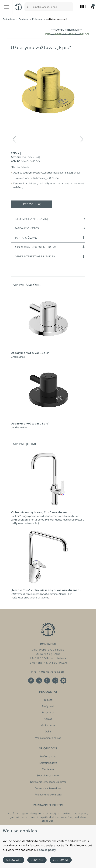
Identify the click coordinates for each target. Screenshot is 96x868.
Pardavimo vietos (50, 228)
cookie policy (47, 850)
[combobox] (53, 7)
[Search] (28, 7)
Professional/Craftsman (67, 34)
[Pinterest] (47, 681)
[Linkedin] (39, 681)
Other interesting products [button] (50, 256)
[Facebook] (31, 681)
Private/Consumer (66, 30)
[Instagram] (55, 681)
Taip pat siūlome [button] (50, 238)
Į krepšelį (31, 204)
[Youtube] (63, 681)
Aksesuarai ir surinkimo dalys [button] (50, 247)
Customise (61, 860)
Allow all (14, 860)
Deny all (37, 860)
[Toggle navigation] (6, 7)
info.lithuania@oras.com (48, 672)
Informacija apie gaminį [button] (50, 219)
